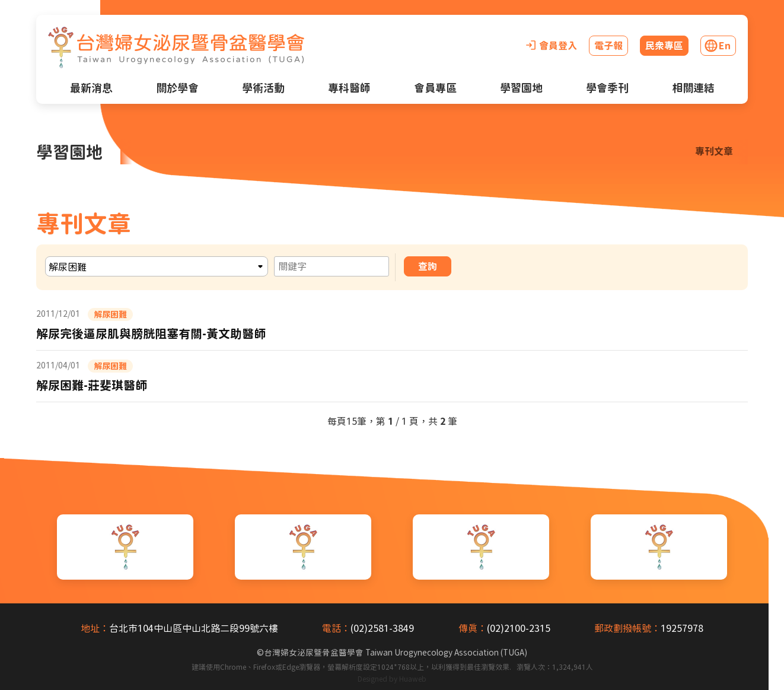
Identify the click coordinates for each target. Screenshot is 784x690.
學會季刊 (607, 88)
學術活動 (263, 88)
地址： (95, 628)
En (725, 46)
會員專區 (435, 88)
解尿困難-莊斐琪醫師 (92, 385)
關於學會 (177, 88)
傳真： (473, 628)
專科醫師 (349, 88)
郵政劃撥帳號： (627, 628)
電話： (336, 628)
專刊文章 (714, 151)
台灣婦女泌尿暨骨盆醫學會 (396, 653)
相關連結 (693, 88)
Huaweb (413, 679)
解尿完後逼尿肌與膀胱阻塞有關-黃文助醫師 (151, 333)
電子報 (608, 46)
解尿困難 (110, 314)
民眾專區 (664, 46)
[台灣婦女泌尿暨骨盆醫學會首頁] (176, 47)
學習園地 (521, 88)
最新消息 (91, 88)
